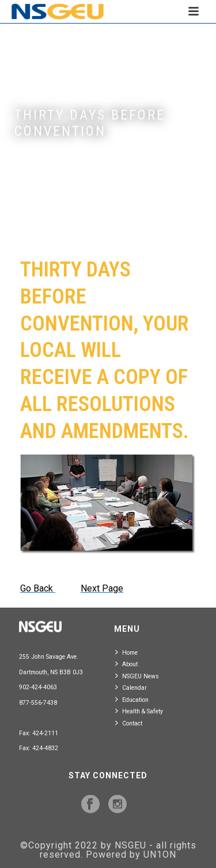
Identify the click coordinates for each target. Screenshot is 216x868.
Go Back (38, 588)
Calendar (131, 687)
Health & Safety (139, 711)
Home (126, 652)
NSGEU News (137, 676)
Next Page (102, 588)
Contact (129, 723)
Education (132, 699)
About (126, 664)
